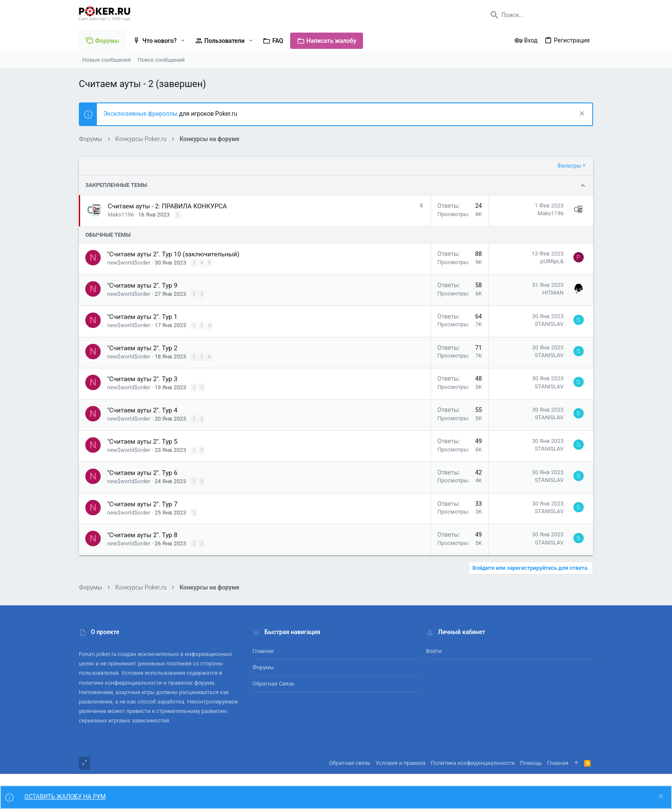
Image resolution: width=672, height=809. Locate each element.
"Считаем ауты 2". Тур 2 (142, 348)
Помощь (531, 763)
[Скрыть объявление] (581, 114)
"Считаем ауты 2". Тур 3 (142, 379)
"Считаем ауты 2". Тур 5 (142, 442)
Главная (263, 651)
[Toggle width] (84, 763)
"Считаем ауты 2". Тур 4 (142, 410)
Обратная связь (273, 684)
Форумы (263, 667)
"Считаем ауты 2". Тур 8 (142, 535)
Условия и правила (400, 763)
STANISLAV (549, 324)
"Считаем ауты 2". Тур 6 (142, 473)
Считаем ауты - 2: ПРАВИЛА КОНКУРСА (168, 206)
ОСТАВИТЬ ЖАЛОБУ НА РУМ (65, 797)
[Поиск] (540, 15)
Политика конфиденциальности (473, 763)
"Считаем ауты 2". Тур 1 (142, 317)
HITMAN (553, 293)
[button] (183, 41)
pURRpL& (552, 261)
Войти (434, 651)
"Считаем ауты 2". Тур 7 (142, 504)
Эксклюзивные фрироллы (141, 114)
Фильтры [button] (569, 166)
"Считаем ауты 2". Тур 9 (142, 286)
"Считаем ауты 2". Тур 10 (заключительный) (173, 254)
